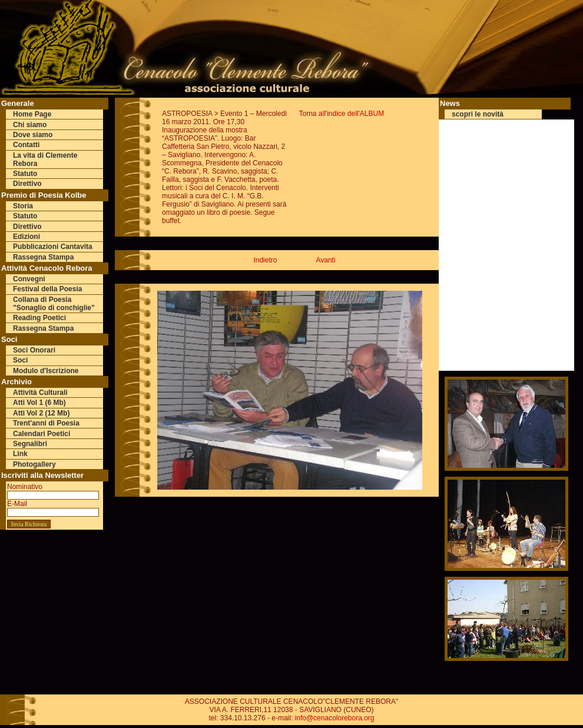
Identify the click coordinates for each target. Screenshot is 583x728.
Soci (20, 360)
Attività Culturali (40, 393)
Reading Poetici (39, 318)
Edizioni (26, 237)
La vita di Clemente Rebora (45, 159)
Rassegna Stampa (43, 257)
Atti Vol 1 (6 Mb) (39, 403)
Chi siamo (30, 125)
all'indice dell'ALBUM (351, 114)
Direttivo (27, 184)
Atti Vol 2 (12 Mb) (41, 413)
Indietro (265, 260)
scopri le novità (478, 114)
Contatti (26, 145)
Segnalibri (30, 444)
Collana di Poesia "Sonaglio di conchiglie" (54, 304)
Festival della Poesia (47, 289)
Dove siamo (33, 135)
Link (20, 454)
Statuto (25, 174)
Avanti (325, 260)
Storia (23, 206)
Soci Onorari (34, 350)
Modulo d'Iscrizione (46, 371)
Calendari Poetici (42, 434)
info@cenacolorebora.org (335, 718)
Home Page (32, 114)
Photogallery (34, 464)
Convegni (29, 279)
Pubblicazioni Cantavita (53, 247)
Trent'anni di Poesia (46, 423)
